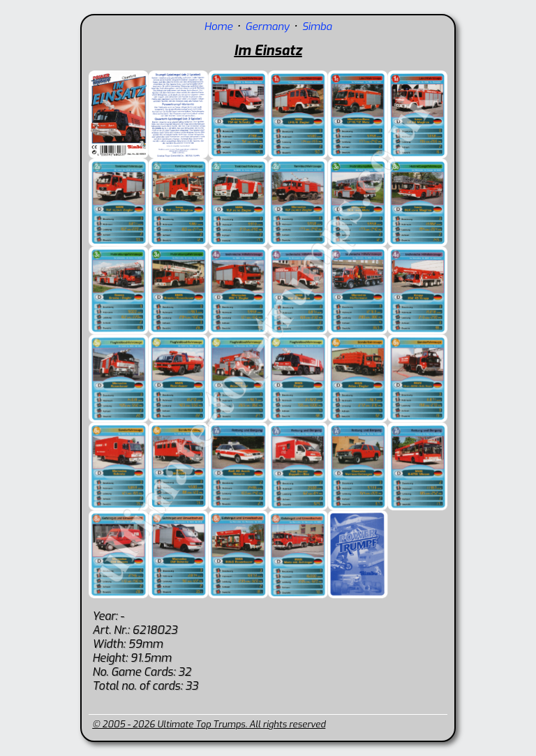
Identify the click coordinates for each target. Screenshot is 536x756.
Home (218, 27)
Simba (317, 27)
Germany (267, 27)
